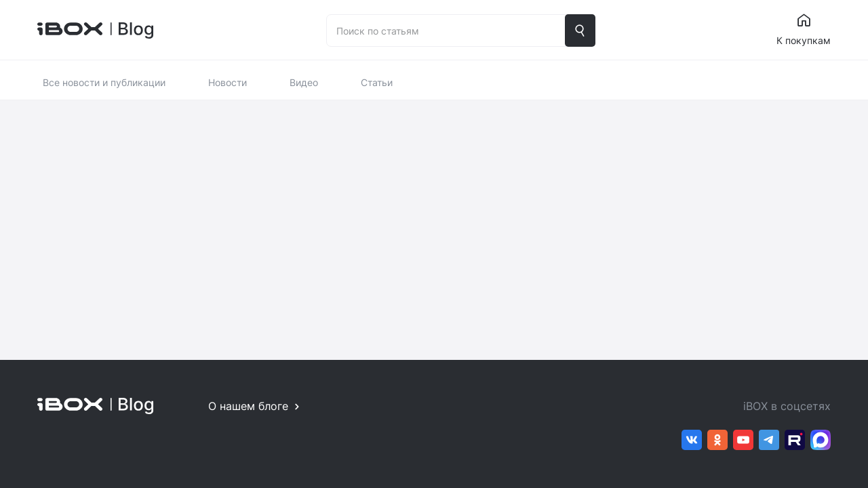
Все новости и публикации (104, 82)
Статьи (377, 82)
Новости (228, 82)
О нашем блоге (248, 406)
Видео (304, 82)
